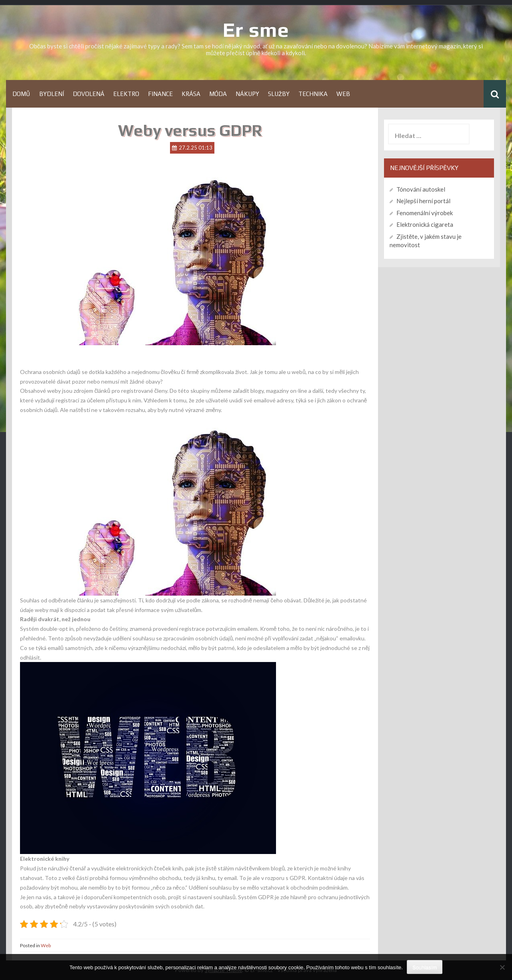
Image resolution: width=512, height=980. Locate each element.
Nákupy (247, 94)
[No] (502, 967)
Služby (279, 94)
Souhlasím (425, 967)
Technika (313, 94)
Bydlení (52, 94)
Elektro (126, 94)
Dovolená (89, 94)
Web (343, 94)
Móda (218, 94)
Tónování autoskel (421, 189)
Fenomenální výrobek (425, 213)
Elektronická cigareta (425, 224)
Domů (21, 94)
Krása (191, 94)
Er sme (256, 30)
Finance (160, 94)
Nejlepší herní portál (423, 201)
